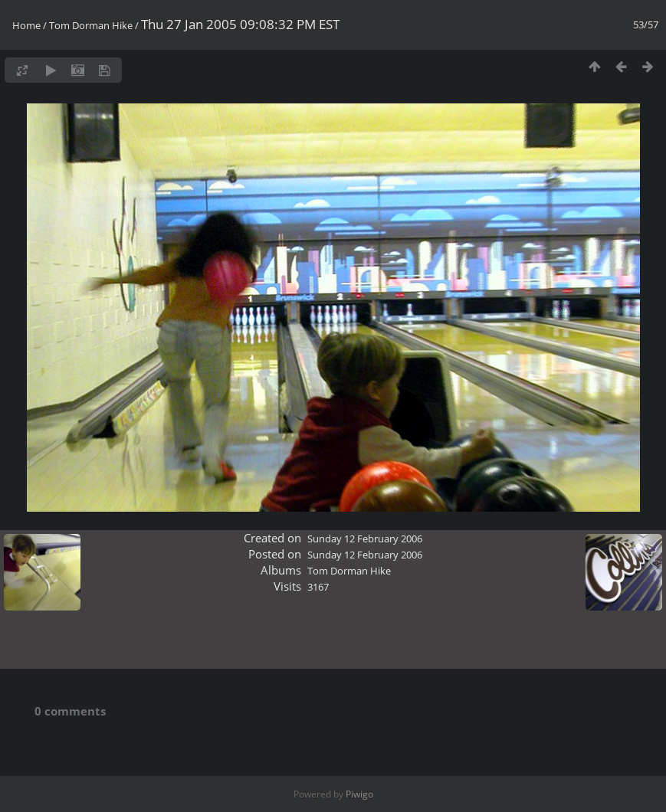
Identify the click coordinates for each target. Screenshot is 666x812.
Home (26, 25)
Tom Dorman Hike (91, 25)
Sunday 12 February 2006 (365, 539)
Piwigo (359, 794)
